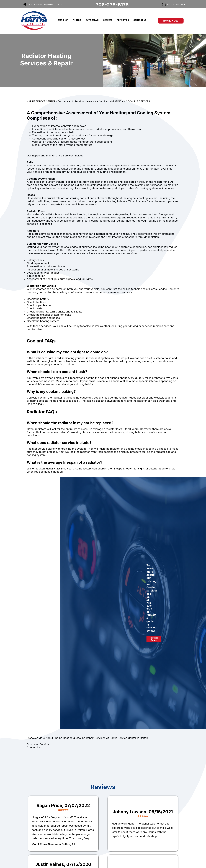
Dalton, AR (68, 844)
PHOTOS (77, 20)
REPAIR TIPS (123, 20)
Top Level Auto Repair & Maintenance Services (83, 101)
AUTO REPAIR (92, 20)
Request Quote (154, 639)
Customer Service (38, 744)
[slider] (63, 810)
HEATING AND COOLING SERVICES (131, 101)
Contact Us (34, 747)
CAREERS (108, 20)
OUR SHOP (63, 20)
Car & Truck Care (43, 844)
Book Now (171, 21)
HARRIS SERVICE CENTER (41, 101)
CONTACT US (140, 20)
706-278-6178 (112, 5)
